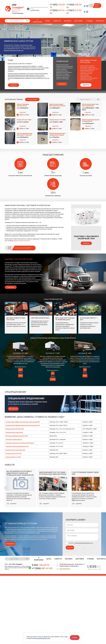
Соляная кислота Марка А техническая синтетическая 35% (23, 422)
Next (100, 488)
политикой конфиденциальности (84, 543)
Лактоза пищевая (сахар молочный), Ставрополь (24, 134)
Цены (48, 21)
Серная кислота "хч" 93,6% (58, 120)
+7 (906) (58, 12)
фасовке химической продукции (14, 50)
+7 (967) (74, 12)
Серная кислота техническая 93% (15, 450)
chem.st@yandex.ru (65, 569)
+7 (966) (74, 6)
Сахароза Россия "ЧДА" (24, 120)
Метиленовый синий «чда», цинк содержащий (91, 105)
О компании (37, 21)
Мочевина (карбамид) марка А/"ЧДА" (17, 436)
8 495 (41, 565)
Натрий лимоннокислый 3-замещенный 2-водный (58, 134)
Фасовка (68, 21)
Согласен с (81, 543)
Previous (6, 488)
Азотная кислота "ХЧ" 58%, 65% (15, 429)
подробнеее (11, 287)
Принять (75, 638)
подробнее (13, 85)
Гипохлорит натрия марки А (14, 439)
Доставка (79, 21)
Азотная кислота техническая (14, 432)
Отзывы (89, 21)
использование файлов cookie (42, 638)
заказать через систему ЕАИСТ (23, 248)
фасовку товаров (35, 533)
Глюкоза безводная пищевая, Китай (23, 105)
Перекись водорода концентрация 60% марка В (20, 443)
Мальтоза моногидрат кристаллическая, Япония (57, 105)
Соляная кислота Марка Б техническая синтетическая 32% (23, 425)
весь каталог (33, 99)
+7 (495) (58, 6)
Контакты (100, 21)
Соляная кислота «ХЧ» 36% (14, 453)
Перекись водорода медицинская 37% (17, 446)
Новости (57, 21)
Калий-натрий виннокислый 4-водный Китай (91, 120)
